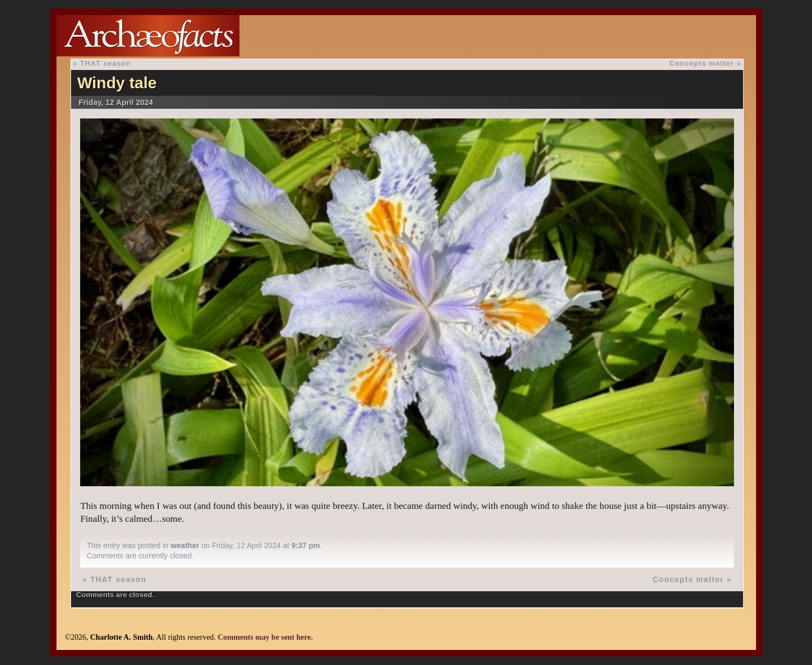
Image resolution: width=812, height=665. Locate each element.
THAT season (106, 63)
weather (185, 545)
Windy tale (117, 83)
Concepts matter (702, 63)
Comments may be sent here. (265, 637)
